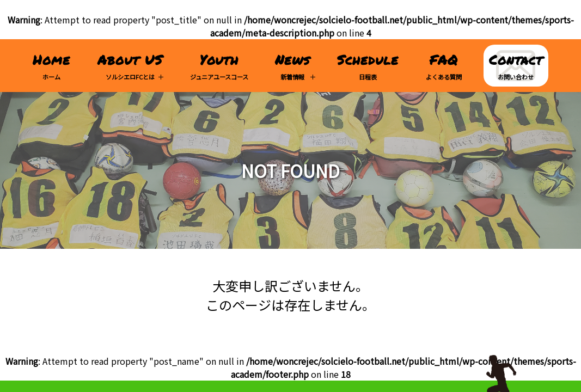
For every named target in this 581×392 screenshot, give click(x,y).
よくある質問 (444, 66)
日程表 (368, 66)
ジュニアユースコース (219, 66)
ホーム (51, 66)
